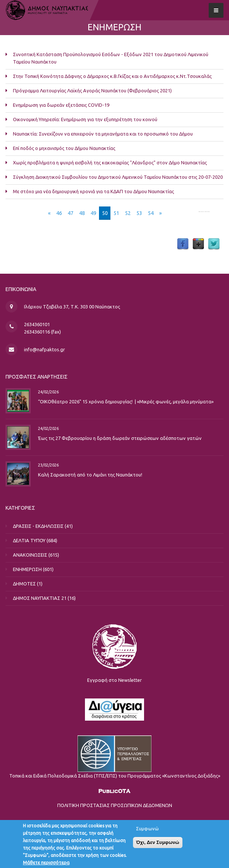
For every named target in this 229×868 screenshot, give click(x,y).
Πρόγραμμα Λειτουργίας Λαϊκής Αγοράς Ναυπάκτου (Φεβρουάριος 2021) (92, 90)
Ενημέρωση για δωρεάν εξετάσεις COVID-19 (61, 105)
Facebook (183, 244)
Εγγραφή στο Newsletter (115, 680)
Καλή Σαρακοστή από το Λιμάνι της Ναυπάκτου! (90, 475)
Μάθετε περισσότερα (46, 863)
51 (116, 213)
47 (71, 213)
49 (93, 213)
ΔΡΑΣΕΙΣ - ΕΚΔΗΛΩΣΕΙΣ (38, 526)
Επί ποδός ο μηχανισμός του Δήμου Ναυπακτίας (64, 148)
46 (59, 213)
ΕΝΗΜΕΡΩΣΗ (27, 569)
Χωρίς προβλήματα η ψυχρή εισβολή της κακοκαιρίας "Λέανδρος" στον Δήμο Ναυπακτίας (110, 163)
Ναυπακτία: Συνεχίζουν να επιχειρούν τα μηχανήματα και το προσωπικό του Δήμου (103, 134)
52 (128, 213)
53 (139, 213)
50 (105, 213)
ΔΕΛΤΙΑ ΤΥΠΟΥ (29, 540)
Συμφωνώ (147, 829)
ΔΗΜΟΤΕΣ (24, 584)
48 (82, 213)
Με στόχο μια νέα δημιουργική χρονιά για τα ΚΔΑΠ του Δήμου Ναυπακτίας (93, 191)
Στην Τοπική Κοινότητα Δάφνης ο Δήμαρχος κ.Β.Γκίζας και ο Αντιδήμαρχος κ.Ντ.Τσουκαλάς (112, 76)
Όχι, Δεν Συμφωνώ (158, 843)
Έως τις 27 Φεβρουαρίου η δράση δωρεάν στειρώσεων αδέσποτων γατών (120, 438)
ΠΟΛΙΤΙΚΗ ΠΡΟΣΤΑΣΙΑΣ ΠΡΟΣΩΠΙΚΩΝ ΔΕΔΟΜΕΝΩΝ (115, 805)
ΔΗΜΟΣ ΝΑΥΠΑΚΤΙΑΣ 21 (40, 598)
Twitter (214, 244)
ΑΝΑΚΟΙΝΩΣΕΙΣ (30, 555)
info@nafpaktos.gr (45, 349)
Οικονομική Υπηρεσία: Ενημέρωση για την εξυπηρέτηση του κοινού (85, 119)
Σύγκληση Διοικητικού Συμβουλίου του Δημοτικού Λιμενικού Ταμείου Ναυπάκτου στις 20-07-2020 (118, 177)
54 (151, 213)
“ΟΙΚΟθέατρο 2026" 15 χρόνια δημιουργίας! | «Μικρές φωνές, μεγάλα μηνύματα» (126, 401)
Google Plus (198, 244)
